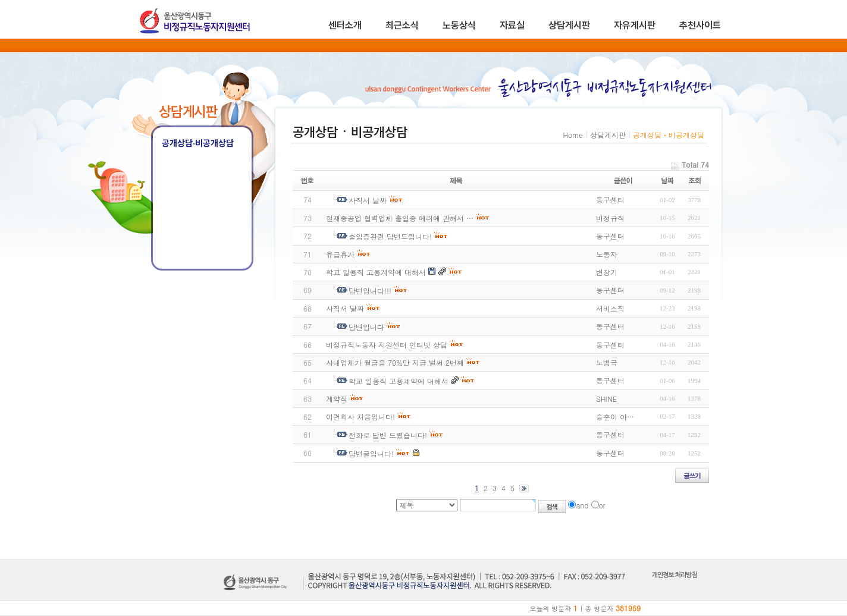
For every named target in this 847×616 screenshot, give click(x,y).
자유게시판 (635, 25)
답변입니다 (366, 327)
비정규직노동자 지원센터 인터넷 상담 (387, 345)
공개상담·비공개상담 (198, 143)
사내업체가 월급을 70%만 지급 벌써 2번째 (395, 362)
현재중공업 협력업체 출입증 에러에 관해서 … (400, 218)
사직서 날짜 (368, 200)
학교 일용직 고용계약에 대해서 (376, 272)
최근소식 (402, 25)
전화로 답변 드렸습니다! (388, 435)
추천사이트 (700, 25)
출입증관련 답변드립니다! (390, 236)
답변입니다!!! (370, 290)
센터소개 (345, 25)
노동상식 (459, 25)
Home (573, 135)
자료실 (512, 25)
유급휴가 (340, 254)
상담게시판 (569, 25)
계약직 (337, 399)
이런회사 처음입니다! (360, 417)
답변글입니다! (371, 453)
